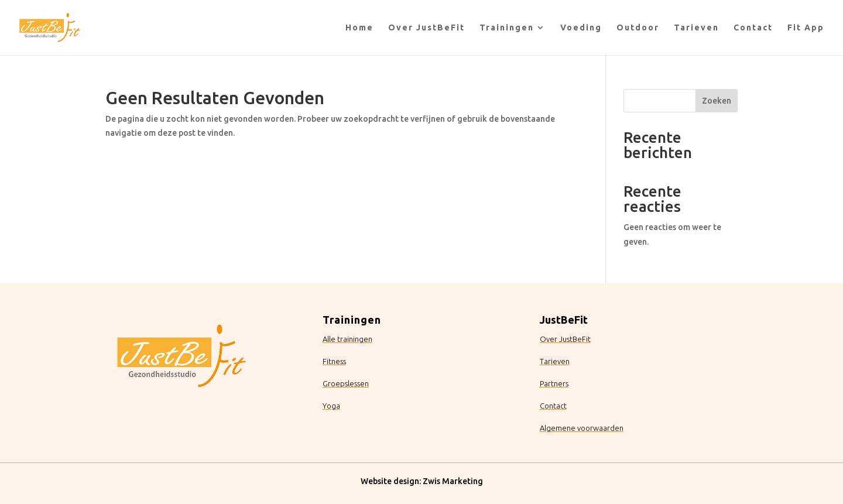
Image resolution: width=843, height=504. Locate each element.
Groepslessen (346, 383)
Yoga (331, 406)
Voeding (581, 28)
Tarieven (696, 28)
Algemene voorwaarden (582, 428)
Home (359, 28)
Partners (554, 383)
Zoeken (717, 101)
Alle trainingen (347, 339)
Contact (753, 28)
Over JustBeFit (426, 28)
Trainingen (507, 28)
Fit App (806, 28)
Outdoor (638, 28)
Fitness (334, 361)
